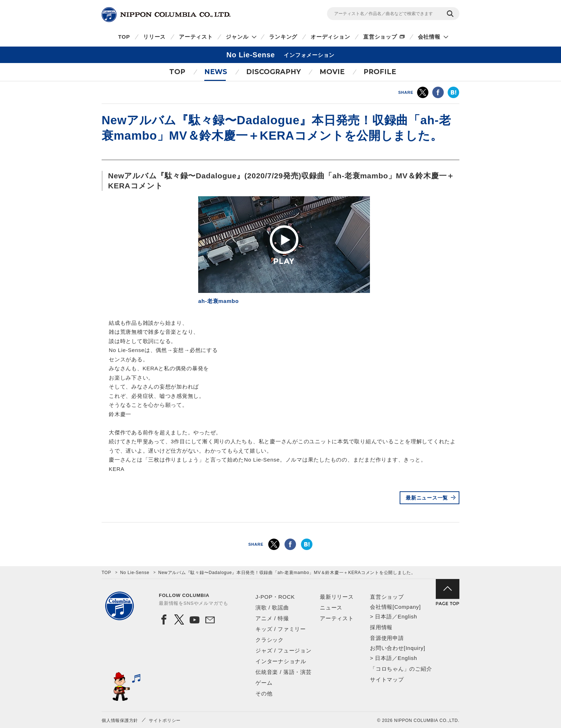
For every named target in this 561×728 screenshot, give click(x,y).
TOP (124, 37)
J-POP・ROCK (275, 597)
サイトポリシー (165, 720)
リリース (154, 37)
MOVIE (332, 72)
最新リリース (337, 597)
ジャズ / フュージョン (284, 650)
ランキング (283, 37)
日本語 (383, 616)
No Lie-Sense (135, 573)
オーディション (330, 37)
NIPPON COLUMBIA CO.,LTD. (166, 15)
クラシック (270, 640)
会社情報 (429, 37)
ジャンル (237, 37)
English (407, 616)
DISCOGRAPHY (274, 72)
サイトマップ (387, 679)
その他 (264, 693)
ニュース (331, 608)
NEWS (216, 72)
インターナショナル (281, 661)
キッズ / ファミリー (281, 629)
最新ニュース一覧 (427, 498)
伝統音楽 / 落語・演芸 (284, 672)
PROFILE (380, 72)
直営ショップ (380, 37)
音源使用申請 (387, 638)
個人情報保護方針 (120, 720)
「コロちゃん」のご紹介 (401, 669)
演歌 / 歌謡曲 (272, 608)
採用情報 (381, 627)
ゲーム (264, 683)
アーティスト (196, 37)
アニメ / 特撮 (272, 618)
